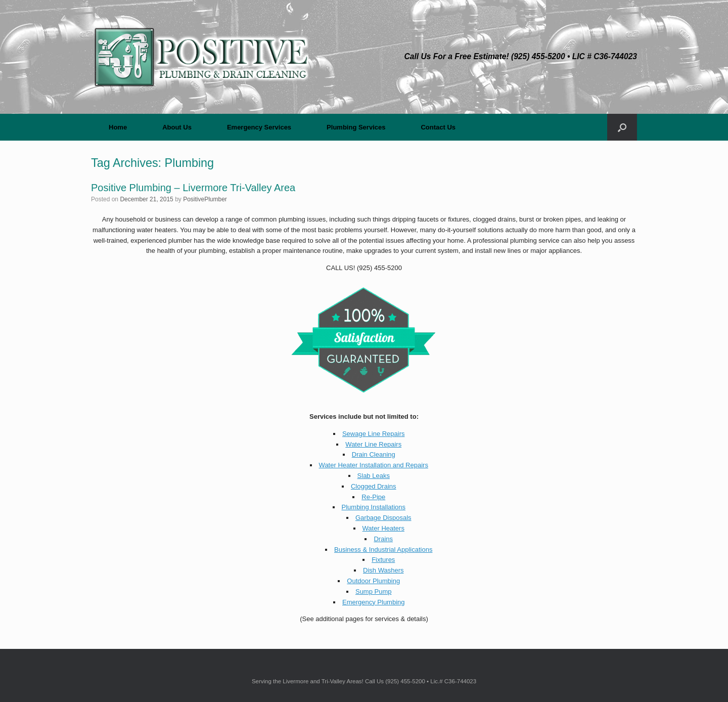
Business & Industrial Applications (383, 550)
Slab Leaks (374, 476)
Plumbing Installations (374, 507)
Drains (383, 539)
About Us (177, 127)
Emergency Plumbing (374, 602)
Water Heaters (383, 528)
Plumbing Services (356, 127)
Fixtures (383, 560)
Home (118, 127)
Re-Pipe (373, 497)
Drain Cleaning (374, 454)
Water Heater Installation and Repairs (374, 465)
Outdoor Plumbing (373, 581)
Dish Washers (383, 570)
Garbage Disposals (383, 518)
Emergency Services (259, 127)
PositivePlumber (205, 199)
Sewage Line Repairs (374, 434)
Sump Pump (374, 591)
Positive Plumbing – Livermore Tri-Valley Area (193, 188)
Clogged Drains (374, 486)
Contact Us (438, 127)
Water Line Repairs (373, 444)
